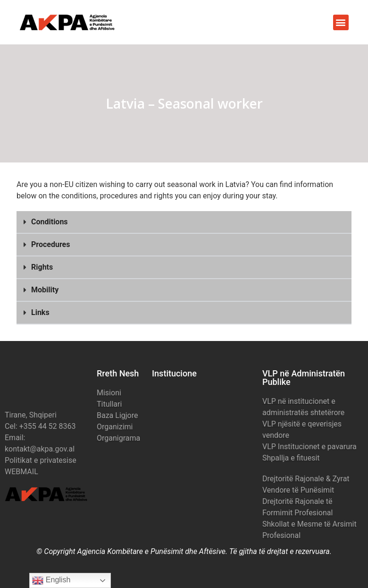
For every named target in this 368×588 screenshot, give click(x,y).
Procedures (50, 244)
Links (40, 312)
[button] (341, 22)
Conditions (50, 222)
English (51, 580)
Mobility (45, 290)
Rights (42, 267)
